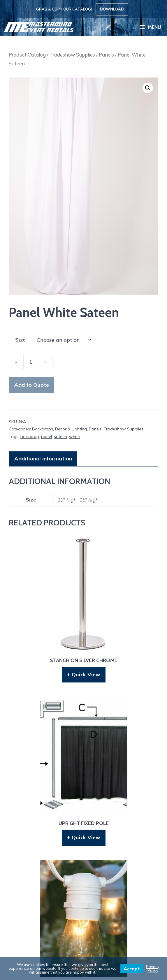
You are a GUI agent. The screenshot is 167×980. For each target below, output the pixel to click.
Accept (132, 969)
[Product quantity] (31, 362)
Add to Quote (32, 385)
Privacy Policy (153, 968)
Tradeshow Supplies (72, 55)
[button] (148, 88)
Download (112, 9)
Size (20, 340)
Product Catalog (27, 55)
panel (46, 437)
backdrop (30, 437)
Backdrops (43, 429)
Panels (106, 55)
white (74, 437)
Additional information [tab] (43, 459)
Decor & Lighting (71, 429)
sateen (60, 437)
